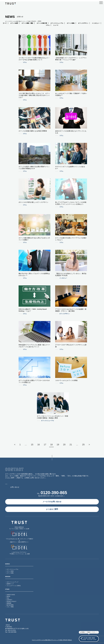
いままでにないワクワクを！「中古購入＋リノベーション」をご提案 (19, 550)
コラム (48, 25)
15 (32, 445)
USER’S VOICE (11, 595)
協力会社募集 (10, 605)
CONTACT (9, 600)
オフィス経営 (14, 23)
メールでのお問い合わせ (52, 502)
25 (83, 445)
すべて (5, 23)
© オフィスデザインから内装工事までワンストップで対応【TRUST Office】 (52, 640)
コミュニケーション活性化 (14, 586)
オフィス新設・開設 (27, 23)
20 (64, 445)
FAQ (8, 598)
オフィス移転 (71, 23)
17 (45, 445)
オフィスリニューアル (57, 23)
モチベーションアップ (12, 582)
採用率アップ (10, 584)
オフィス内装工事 (42, 23)
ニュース (56, 25)
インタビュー (96, 23)
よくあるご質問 (52, 509)
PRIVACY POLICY (11, 601)
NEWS (8, 596)
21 (71, 445)
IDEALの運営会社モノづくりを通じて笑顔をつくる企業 (19, 525)
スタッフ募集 (10, 607)
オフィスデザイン (83, 23)
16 (39, 445)
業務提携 (9, 603)
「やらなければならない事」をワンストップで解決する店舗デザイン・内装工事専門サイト (19, 537)
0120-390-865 (54, 493)
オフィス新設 (10, 571)
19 (58, 445)
